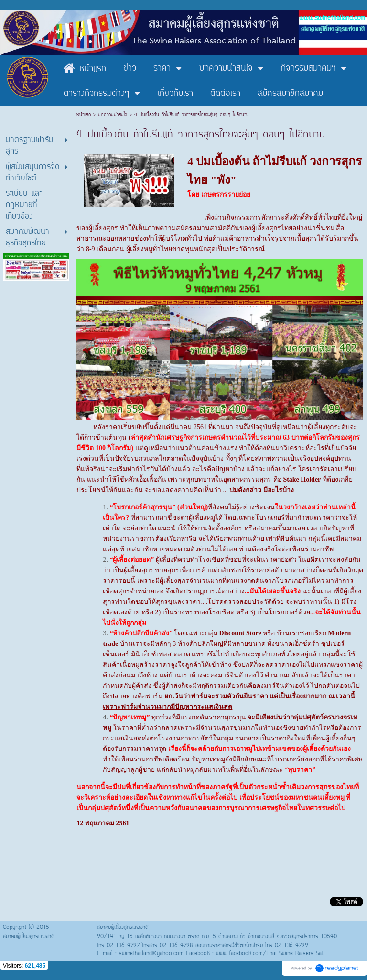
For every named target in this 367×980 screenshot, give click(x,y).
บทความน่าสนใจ (113, 115)
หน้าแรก (85, 115)
